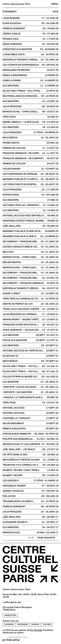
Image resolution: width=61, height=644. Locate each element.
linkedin (35, 624)
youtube (47, 624)
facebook (9, 624)
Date (55, 12)
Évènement (10, 12)
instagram (22, 624)
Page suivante (46, 538)
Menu (55, 4)
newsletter (10, 615)
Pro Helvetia (36, 630)
